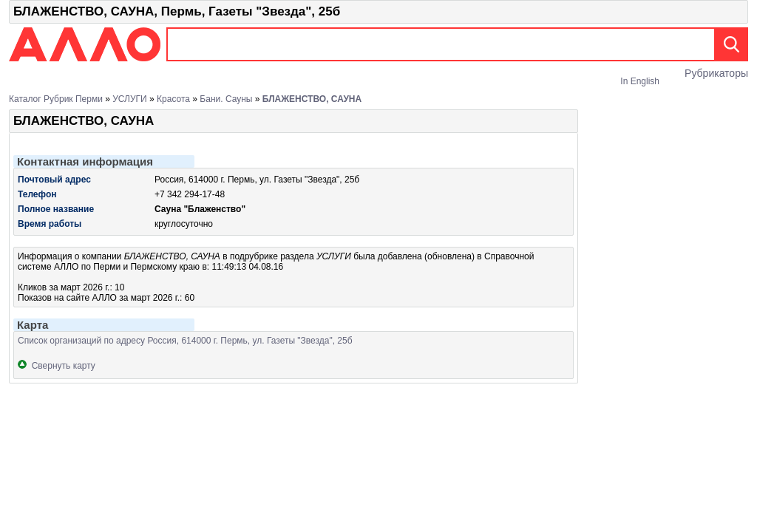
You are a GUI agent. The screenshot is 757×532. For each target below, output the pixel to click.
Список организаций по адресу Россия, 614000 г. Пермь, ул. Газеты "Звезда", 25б (185, 341)
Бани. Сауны (226, 99)
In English (640, 81)
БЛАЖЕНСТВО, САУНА (312, 99)
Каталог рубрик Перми (56, 99)
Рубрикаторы (716, 73)
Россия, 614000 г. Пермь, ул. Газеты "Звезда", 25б (257, 180)
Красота (173, 99)
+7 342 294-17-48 (190, 194)
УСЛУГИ (130, 99)
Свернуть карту (57, 366)
